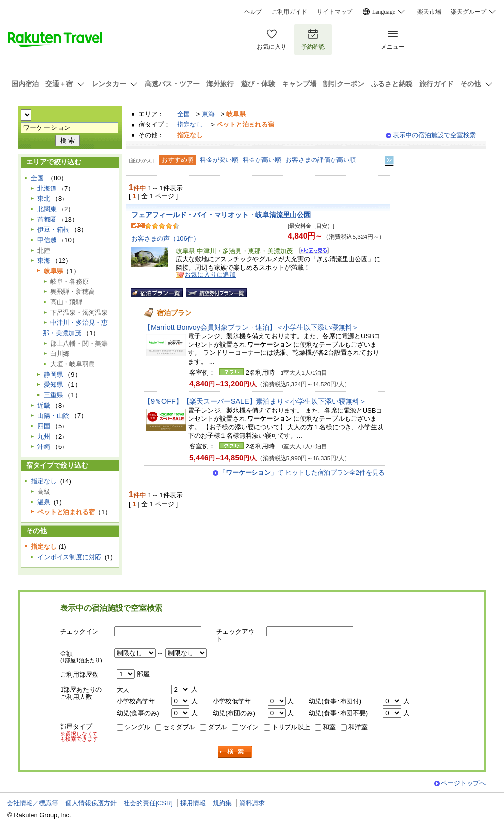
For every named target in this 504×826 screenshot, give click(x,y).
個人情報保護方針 (91, 803)
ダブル (217, 727)
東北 (44, 199)
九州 (44, 436)
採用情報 (193, 803)
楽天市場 (429, 12)
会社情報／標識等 (32, 803)
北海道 (47, 188)
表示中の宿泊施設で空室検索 (434, 135)
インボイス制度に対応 (69, 557)
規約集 (222, 803)
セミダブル (179, 727)
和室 (329, 727)
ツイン (249, 727)
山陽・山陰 (53, 416)
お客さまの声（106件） (166, 238)
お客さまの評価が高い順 (321, 160)
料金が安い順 (219, 160)
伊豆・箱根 (53, 230)
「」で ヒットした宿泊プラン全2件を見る (302, 472)
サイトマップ (335, 12)
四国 (44, 426)
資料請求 (252, 803)
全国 (184, 114)
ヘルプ (253, 12)
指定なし (190, 124)
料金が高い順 (262, 160)
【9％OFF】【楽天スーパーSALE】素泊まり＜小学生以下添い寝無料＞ (255, 401)
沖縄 (44, 447)
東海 (208, 114)
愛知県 (53, 385)
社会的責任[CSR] (148, 803)
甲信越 (47, 240)
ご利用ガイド (289, 12)
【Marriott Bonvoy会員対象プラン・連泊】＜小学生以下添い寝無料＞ (251, 327)
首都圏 (47, 219)
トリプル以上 (291, 727)
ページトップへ (463, 783)
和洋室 (358, 727)
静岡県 (53, 374)
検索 (235, 752)
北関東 (47, 209)
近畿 (44, 405)
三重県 (53, 395)
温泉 (44, 502)
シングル (137, 727)
